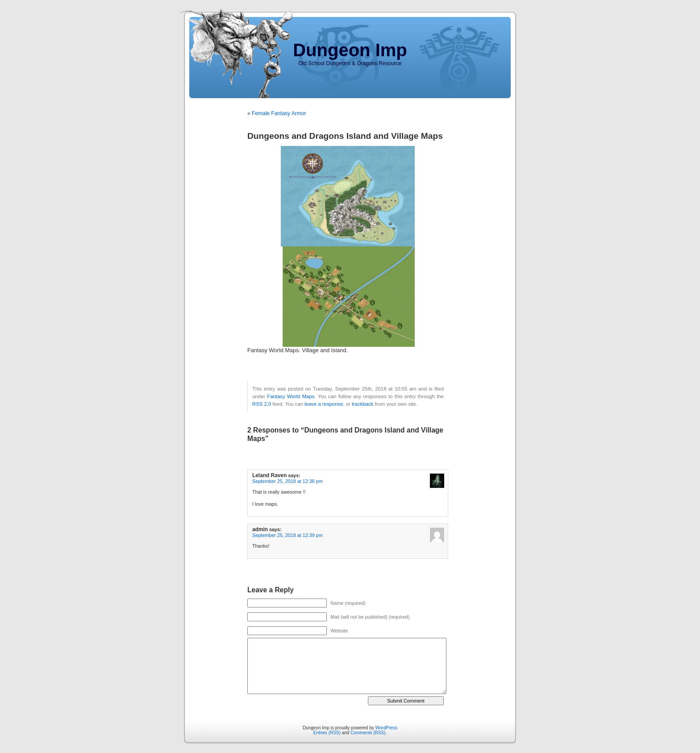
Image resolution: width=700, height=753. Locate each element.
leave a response (324, 404)
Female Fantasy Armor (279, 113)
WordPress (386, 728)
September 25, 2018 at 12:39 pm (287, 535)
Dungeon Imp (350, 50)
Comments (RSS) (368, 733)
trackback (362, 404)
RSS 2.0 (262, 404)
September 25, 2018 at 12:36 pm (287, 481)
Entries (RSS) (327, 733)
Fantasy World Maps (291, 396)
